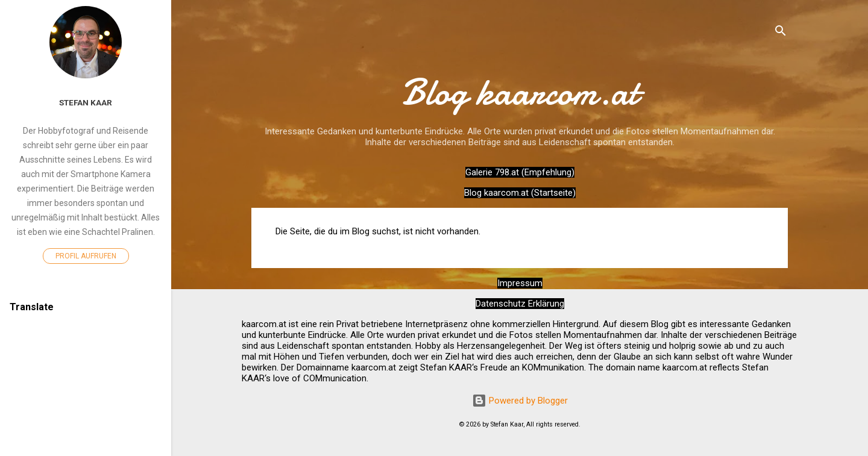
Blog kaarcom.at (520, 92)
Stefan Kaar (86, 102)
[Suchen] (781, 33)
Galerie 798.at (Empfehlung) (520, 172)
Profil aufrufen (86, 256)
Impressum (520, 283)
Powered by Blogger (520, 401)
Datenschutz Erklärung (520, 304)
